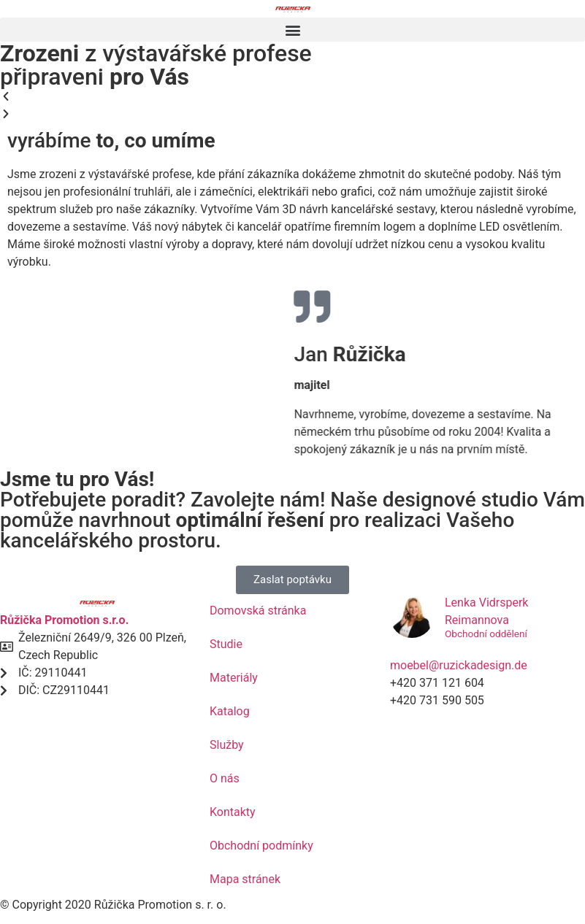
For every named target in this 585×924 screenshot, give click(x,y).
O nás (225, 778)
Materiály (234, 678)
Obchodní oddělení (486, 634)
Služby (227, 745)
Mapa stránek (245, 879)
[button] (292, 30)
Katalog (230, 711)
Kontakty (233, 812)
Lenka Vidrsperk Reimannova (487, 611)
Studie (226, 644)
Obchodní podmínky (261, 846)
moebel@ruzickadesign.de (459, 665)
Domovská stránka (258, 611)
